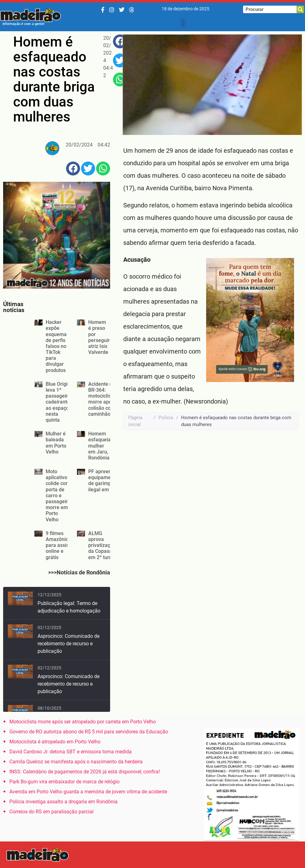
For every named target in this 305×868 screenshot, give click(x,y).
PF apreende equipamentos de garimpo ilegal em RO (104, 481)
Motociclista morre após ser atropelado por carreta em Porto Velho (83, 722)
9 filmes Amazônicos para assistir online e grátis (60, 545)
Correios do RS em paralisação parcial (51, 812)
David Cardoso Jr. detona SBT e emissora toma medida (71, 752)
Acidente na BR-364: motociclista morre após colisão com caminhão (102, 399)
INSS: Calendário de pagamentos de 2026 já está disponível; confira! (85, 772)
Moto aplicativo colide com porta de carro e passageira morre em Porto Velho (58, 496)
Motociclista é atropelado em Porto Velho (55, 742)
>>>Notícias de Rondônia (79, 572)
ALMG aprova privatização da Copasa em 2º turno (102, 545)
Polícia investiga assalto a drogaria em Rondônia (64, 802)
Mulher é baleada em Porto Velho (56, 443)
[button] (183, 23)
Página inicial (135, 421)
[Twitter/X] (122, 10)
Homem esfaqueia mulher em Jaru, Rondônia (99, 446)
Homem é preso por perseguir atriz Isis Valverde (99, 337)
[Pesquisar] (300, 9)
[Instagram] (112, 10)
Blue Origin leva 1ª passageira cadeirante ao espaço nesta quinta (58, 402)
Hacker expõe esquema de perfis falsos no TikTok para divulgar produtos (56, 346)
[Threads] (132, 10)
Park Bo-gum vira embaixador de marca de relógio (64, 782)
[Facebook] (103, 10)
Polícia (166, 418)
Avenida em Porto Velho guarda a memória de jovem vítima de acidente (88, 792)
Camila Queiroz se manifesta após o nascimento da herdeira (76, 762)
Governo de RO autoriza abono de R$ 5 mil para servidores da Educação (89, 732)
